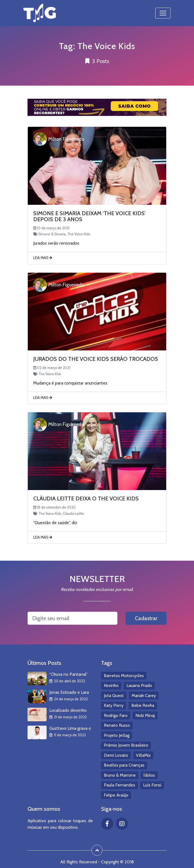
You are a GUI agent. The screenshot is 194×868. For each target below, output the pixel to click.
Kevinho (111, 685)
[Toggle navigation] (163, 13)
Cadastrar (146, 618)
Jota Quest (114, 696)
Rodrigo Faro (116, 715)
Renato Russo (117, 725)
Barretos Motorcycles (124, 676)
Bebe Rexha (143, 705)
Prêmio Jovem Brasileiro (126, 745)
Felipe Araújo (116, 795)
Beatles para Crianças (124, 765)
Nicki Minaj (145, 715)
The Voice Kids (79, 234)
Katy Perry (114, 705)
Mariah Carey (144, 696)
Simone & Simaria (52, 234)
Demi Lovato (116, 755)
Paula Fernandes (119, 785)
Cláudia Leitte (73, 514)
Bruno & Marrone (120, 775)
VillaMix (143, 755)
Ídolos (149, 775)
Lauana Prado (139, 685)
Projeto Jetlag (117, 735)
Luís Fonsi (152, 785)
